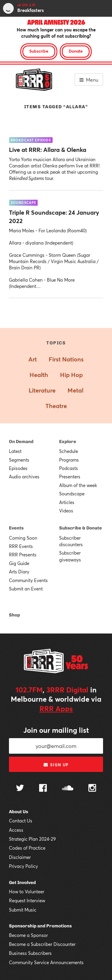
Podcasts (69, 468)
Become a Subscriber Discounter (42, 944)
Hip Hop (71, 375)
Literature (42, 390)
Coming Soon (23, 538)
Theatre (56, 406)
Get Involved (22, 883)
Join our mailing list (56, 730)
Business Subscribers (30, 953)
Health (39, 375)
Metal (75, 390)
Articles (67, 502)
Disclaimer (20, 857)
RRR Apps (56, 709)
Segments (19, 460)
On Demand (21, 442)
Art (33, 359)
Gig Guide (19, 563)
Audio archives (24, 477)
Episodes (18, 468)
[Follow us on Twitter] (20, 789)
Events (16, 528)
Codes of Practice (27, 848)
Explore (68, 442)
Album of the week (78, 485)
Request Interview (27, 900)
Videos (66, 511)
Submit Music (23, 910)
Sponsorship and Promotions (40, 926)
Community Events (28, 580)
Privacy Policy (23, 866)
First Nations (66, 359)
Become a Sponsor (28, 935)
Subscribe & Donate (80, 528)
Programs (69, 460)
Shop (14, 615)
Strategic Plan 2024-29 (32, 839)
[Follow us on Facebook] (43, 789)
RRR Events (21, 546)
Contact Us (21, 821)
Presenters (70, 477)
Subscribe (39, 51)
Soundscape (72, 494)
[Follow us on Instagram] (92, 789)
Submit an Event (26, 589)
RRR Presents (23, 555)
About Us (19, 812)
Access (16, 830)
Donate (76, 51)
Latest (15, 451)
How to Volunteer (27, 892)
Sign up (56, 765)
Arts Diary (19, 572)
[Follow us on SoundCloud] (68, 789)
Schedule (69, 451)
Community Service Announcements (46, 962)
